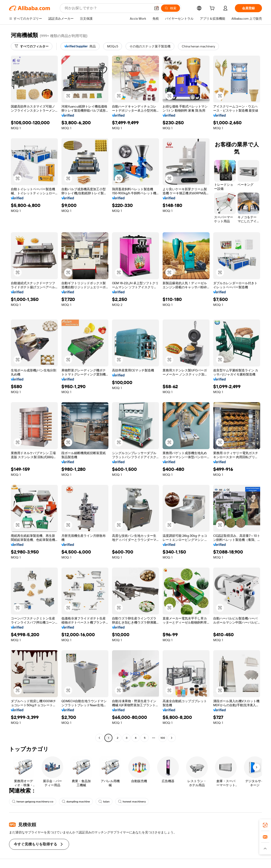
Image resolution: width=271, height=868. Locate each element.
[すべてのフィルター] (32, 46)
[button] (157, 8)
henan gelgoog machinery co (33, 802)
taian (104, 802)
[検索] (171, 8)
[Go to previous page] (99, 738)
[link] (265, 825)
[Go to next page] (172, 738)
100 (163, 738)
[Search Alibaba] (107, 8)
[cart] (213, 9)
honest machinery (132, 802)
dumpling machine (76, 802)
